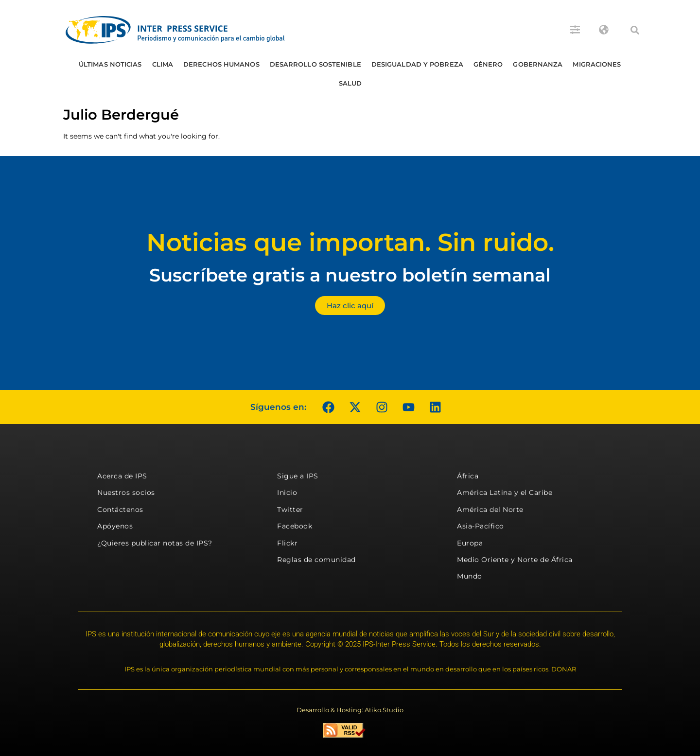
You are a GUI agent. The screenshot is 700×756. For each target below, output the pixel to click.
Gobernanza (538, 64)
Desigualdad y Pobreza (417, 64)
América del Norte (490, 510)
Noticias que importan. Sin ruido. (350, 242)
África (468, 476)
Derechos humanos (221, 64)
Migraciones (597, 64)
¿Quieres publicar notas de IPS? (155, 543)
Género (488, 64)
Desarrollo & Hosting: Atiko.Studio (350, 710)
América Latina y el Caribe (505, 492)
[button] (635, 30)
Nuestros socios (126, 492)
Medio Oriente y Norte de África (515, 560)
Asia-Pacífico (481, 526)
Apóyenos (115, 526)
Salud (350, 83)
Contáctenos (120, 510)
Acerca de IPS (122, 476)
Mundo (470, 576)
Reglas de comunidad (316, 560)
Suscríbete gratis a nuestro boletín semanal (350, 275)
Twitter (290, 510)
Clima (163, 64)
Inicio (287, 492)
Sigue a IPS (298, 476)
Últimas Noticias (110, 64)
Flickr (287, 543)
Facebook (295, 526)
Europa (470, 543)
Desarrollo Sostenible (315, 64)
